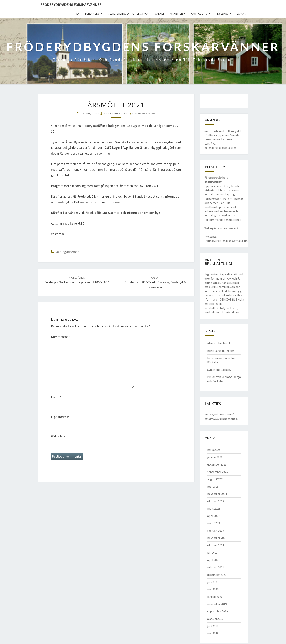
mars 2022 (214, 523)
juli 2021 (212, 553)
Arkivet (160, 14)
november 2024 (217, 494)
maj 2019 (213, 633)
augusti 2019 (215, 619)
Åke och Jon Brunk (219, 343)
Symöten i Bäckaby (219, 370)
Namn (56, 397)
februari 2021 (216, 567)
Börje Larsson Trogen (221, 351)
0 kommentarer (144, 113)
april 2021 (213, 560)
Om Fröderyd (199, 14)
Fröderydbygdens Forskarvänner (71, 5)
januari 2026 (215, 457)
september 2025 (218, 472)
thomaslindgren (116, 113)
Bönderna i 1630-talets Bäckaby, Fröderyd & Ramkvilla (155, 282)
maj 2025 (213, 487)
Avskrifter (176, 14)
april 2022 (213, 516)
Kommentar (61, 337)
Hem (77, 14)
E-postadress (61, 417)
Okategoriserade (68, 252)
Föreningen (92, 14)
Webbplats (58, 436)
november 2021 (217, 538)
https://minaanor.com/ (219, 414)
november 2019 (217, 604)
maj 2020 (213, 589)
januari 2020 (215, 597)
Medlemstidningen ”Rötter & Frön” (129, 14)
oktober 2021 (216, 545)
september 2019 (218, 611)
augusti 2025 (215, 479)
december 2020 (217, 575)
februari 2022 (216, 531)
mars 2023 (214, 508)
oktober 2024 (216, 501)
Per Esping (222, 14)
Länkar (241, 14)
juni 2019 (213, 626)
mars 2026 (214, 450)
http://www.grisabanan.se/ (221, 419)
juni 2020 (213, 582)
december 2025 (217, 464)
